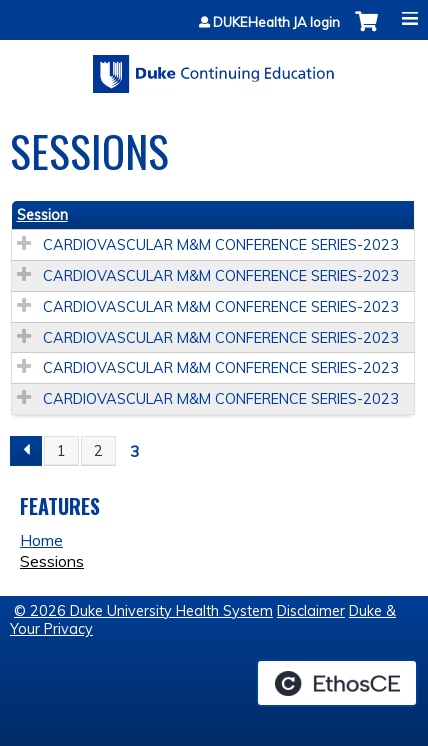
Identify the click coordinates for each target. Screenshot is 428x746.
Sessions (52, 561)
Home (41, 540)
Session (42, 215)
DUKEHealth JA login (276, 22)
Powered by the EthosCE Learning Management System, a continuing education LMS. (337, 683)
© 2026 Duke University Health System (143, 611)
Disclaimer (311, 611)
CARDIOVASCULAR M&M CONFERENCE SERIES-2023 (221, 245)
